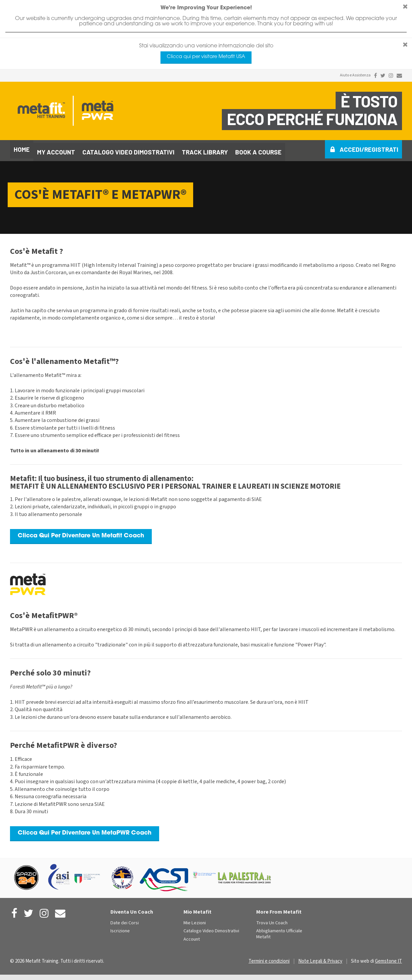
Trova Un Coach (272, 920)
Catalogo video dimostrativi (128, 149)
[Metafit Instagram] (391, 76)
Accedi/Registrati (369, 149)
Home (22, 149)
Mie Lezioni (195, 920)
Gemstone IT (388, 958)
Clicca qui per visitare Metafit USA (206, 57)
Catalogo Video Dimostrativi (211, 928)
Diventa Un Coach (132, 909)
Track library (205, 149)
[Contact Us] (399, 76)
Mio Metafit (197, 909)
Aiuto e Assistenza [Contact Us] (355, 75)
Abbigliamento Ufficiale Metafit (279, 931)
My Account (56, 149)
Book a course (258, 149)
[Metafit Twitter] (383, 76)
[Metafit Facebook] (375, 76)
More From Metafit (279, 909)
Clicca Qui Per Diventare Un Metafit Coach (81, 533)
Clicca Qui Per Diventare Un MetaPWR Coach (85, 830)
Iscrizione (120, 928)
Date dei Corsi (125, 920)
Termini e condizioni (269, 958)
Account (192, 937)
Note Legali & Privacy (320, 958)
